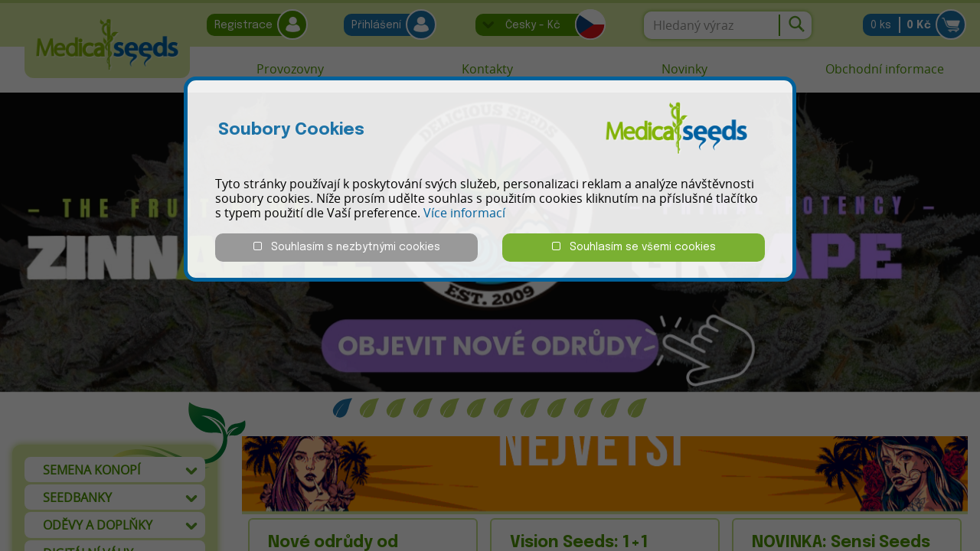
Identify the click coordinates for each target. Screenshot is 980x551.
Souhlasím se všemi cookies (634, 247)
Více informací (464, 213)
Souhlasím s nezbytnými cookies (347, 247)
